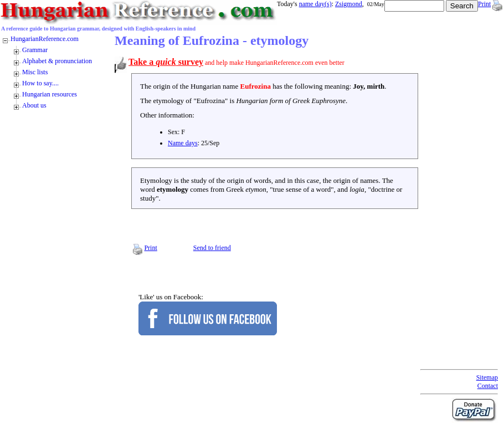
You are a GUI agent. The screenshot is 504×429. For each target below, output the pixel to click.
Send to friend (212, 248)
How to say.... (40, 83)
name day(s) (315, 4)
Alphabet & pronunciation (57, 61)
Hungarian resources (50, 94)
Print (484, 4)
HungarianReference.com (45, 39)
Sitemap (487, 377)
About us (34, 105)
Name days (183, 143)
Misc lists (35, 72)
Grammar (35, 50)
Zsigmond (349, 4)
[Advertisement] (465, 200)
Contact (488, 386)
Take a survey (166, 62)
